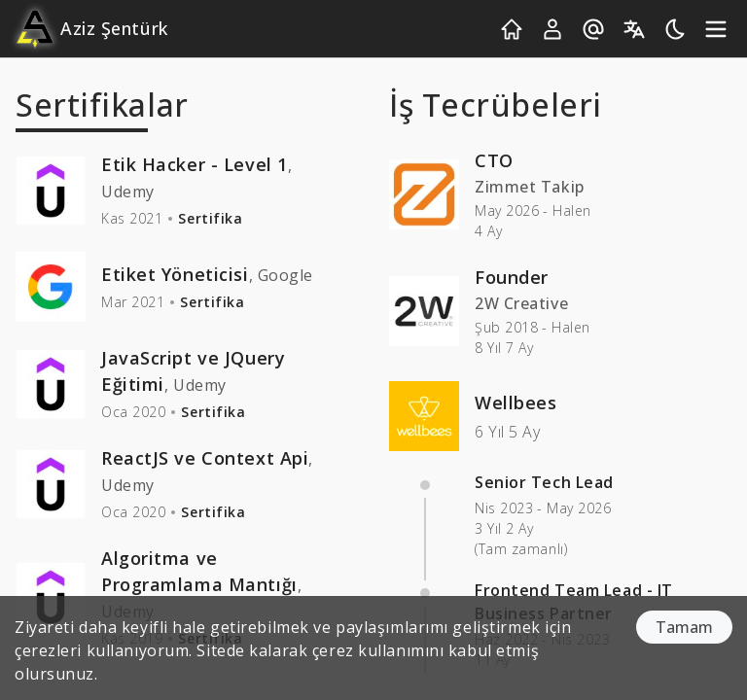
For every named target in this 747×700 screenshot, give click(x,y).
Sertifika (210, 218)
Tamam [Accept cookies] (684, 627)
